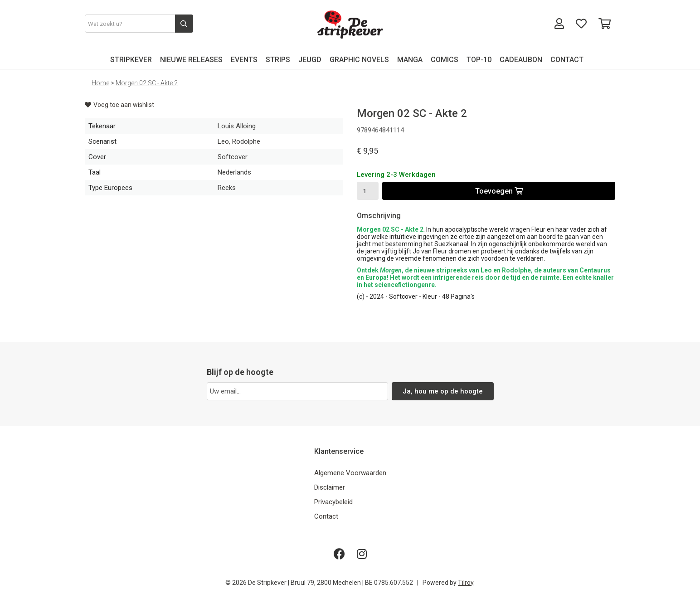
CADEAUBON (521, 60)
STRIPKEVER (131, 60)
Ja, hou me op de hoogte (443, 391)
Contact (326, 516)
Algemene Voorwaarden (350, 473)
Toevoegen (499, 191)
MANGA (410, 60)
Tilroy (466, 583)
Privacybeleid (333, 502)
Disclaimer (330, 487)
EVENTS (244, 60)
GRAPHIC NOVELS (359, 60)
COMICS (445, 60)
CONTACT (567, 60)
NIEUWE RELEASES (191, 60)
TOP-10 (479, 60)
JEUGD (310, 60)
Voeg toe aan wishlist (119, 105)
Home (100, 83)
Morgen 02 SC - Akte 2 (147, 83)
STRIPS (278, 60)
